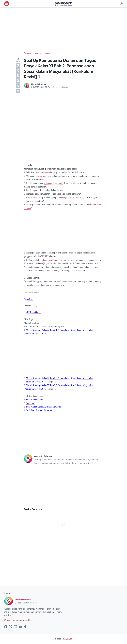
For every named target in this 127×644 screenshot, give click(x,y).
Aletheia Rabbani (23, 600)
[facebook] (18, 65)
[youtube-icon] (20, 627)
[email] (18, 91)
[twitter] (18, 70)
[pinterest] (18, 86)
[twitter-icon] (11, 627)
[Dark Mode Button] (121, 4)
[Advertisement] (63, 30)
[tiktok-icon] (25, 627)
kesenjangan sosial (68, 197)
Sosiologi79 (63, 3)
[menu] (7, 4)
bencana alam (41, 176)
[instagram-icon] (15, 627)
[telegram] (18, 81)
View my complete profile (18, 620)
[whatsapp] (18, 76)
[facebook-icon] (6, 627)
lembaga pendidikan (49, 260)
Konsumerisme (33, 197)
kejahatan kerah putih (54, 183)
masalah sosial (46, 172)
